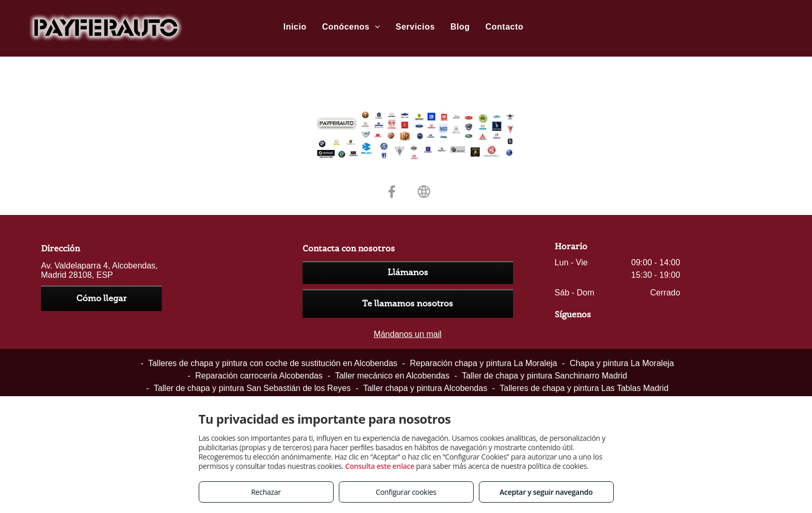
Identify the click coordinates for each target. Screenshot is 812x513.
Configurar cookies (406, 492)
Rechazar (266, 492)
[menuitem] (295, 27)
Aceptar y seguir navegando (546, 492)
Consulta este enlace (380, 466)
